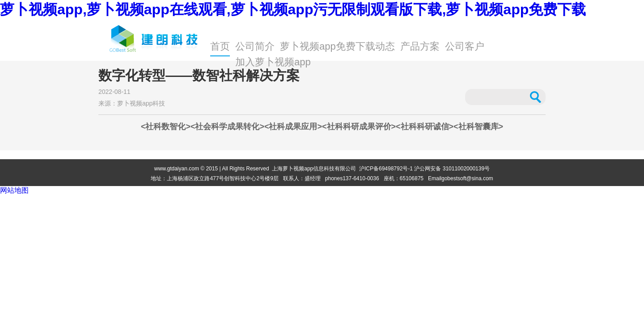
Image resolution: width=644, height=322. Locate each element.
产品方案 (420, 46)
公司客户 (465, 46)
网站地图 (14, 190)
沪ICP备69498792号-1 (386, 169)
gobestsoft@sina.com (467, 178)
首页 (220, 46)
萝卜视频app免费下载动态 (337, 46)
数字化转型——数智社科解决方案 (199, 76)
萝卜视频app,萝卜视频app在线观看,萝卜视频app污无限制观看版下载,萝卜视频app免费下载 (293, 9)
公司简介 (255, 46)
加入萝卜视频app (273, 62)
